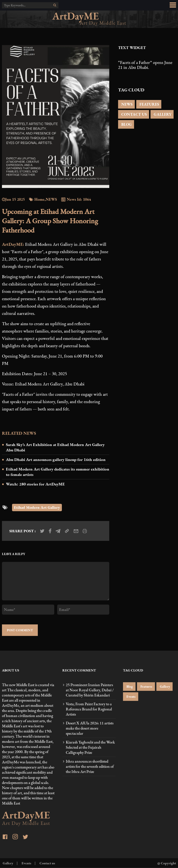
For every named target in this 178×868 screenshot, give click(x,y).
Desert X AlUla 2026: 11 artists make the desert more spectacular (90, 728)
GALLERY (162, 114)
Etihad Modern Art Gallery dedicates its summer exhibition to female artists (58, 472)
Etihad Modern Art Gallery (37, 507)
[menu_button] (173, 5)
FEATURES (149, 104)
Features (146, 687)
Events (131, 697)
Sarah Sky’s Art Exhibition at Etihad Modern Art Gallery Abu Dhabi (55, 447)
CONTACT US (134, 114)
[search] (55, 5)
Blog (129, 687)
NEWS (126, 104)
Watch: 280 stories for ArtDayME (35, 484)
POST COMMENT (20, 630)
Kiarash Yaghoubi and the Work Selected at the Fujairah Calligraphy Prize (90, 747)
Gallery (164, 687)
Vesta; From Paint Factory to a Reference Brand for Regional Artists (89, 709)
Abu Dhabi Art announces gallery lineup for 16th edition (56, 459)
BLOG (126, 124)
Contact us (47, 863)
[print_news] (85, 531)
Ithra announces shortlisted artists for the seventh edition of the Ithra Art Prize (90, 766)
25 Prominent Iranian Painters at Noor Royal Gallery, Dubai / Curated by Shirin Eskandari (90, 690)
